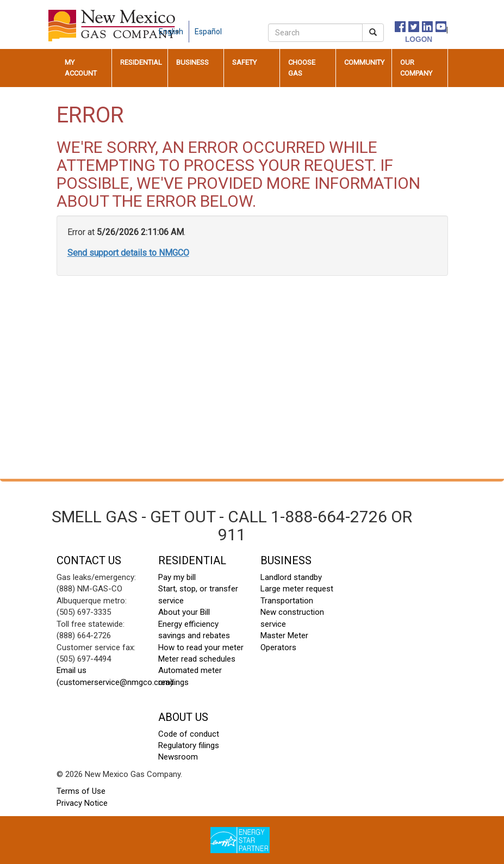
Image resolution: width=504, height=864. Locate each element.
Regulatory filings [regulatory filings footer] (189, 745)
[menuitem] (85, 68)
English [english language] (171, 32)
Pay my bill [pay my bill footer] (177, 577)
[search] (315, 33)
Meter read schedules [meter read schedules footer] (197, 659)
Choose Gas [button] (302, 68)
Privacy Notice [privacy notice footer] (82, 803)
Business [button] (192, 62)
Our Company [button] (416, 68)
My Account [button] (81, 68)
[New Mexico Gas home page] (114, 25)
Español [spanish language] (208, 32)
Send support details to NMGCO (128, 253)
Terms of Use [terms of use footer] (81, 791)
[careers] (254, 26)
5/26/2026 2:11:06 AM (140, 232)
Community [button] (364, 62)
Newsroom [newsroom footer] (178, 757)
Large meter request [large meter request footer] (297, 589)
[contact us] (244, 26)
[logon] (407, 39)
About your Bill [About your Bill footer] (184, 612)
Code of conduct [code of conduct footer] (189, 734)
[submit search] (373, 33)
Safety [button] (244, 62)
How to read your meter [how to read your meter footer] (201, 647)
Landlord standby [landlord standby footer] (291, 577)
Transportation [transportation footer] (287, 601)
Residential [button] (141, 62)
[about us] (233, 26)
